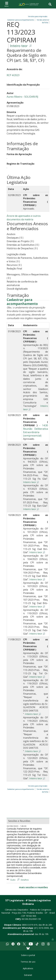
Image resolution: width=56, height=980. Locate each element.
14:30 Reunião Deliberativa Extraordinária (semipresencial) (36, 430)
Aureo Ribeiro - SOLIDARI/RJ (22, 97)
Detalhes (25, 880)
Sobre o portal (28, 955)
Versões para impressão (37, 16)
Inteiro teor (19, 46)
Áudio (13, 880)
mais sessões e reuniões (33, 887)
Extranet (28, 975)
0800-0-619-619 (30, 925)
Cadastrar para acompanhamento (21, 20)
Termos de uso (28, 962)
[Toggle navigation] (7, 4)
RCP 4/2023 (13, 75)
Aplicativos (28, 968)
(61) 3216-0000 (42, 928)
